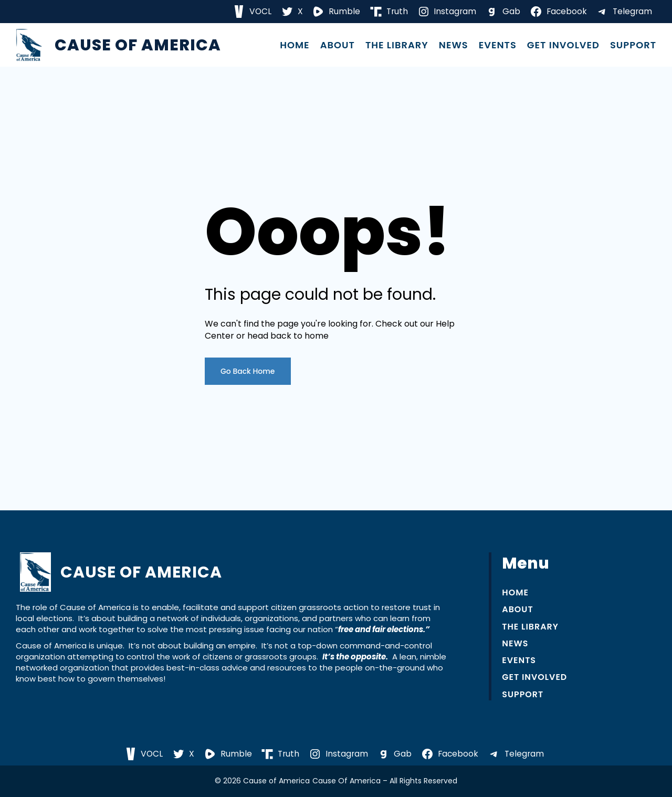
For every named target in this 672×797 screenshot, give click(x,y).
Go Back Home (248, 371)
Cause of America (138, 45)
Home (295, 45)
